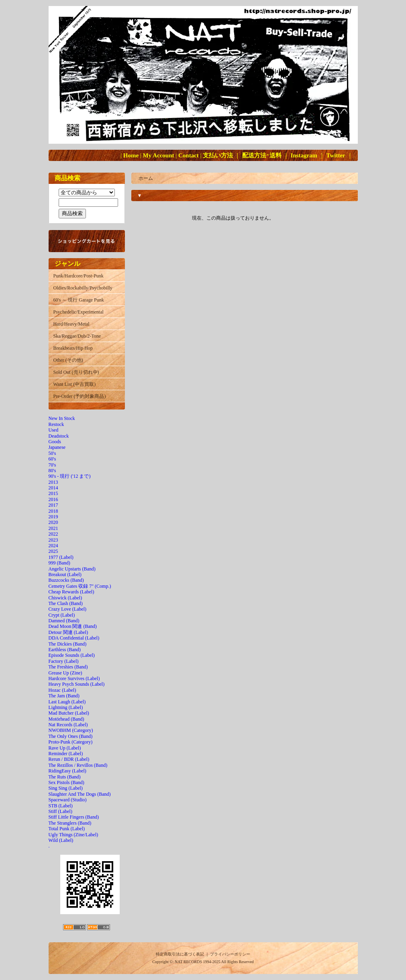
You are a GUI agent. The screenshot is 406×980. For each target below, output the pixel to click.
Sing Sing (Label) (66, 788)
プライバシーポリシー (230, 954)
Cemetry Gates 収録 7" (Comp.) (80, 586)
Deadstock (59, 436)
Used (54, 430)
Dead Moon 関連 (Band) (73, 626)
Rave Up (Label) (65, 748)
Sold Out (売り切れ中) (76, 372)
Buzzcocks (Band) (66, 580)
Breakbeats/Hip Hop (73, 348)
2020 (53, 522)
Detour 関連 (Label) (68, 632)
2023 (53, 540)
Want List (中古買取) (75, 384)
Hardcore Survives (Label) (74, 678)
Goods (55, 442)
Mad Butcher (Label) (69, 713)
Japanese (57, 447)
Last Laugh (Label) (67, 702)
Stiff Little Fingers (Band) (74, 817)
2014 (53, 488)
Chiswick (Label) (65, 598)
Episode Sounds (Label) (72, 655)
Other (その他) (68, 360)
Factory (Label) (64, 661)
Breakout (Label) (65, 575)
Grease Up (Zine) (65, 673)
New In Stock (62, 418)
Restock (56, 424)
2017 (53, 505)
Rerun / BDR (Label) (69, 759)
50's (52, 453)
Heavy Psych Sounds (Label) (77, 684)
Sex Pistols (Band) (66, 782)
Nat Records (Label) (68, 725)
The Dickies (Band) (68, 644)
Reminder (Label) (66, 754)
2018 (53, 511)
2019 (53, 517)
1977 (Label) (61, 557)
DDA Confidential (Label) (74, 638)
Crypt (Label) (62, 615)
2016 (53, 499)
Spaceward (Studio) (68, 800)
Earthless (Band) (65, 650)
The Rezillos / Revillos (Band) (78, 765)
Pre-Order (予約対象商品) (80, 396)
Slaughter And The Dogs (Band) (80, 794)
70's (52, 465)
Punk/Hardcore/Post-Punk (79, 276)
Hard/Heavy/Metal (71, 324)
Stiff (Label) (60, 811)
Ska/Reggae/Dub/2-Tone (77, 336)
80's (52, 471)
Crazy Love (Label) (68, 609)
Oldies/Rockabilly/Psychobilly (83, 288)
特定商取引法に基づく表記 (180, 954)
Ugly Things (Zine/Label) (73, 835)
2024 (53, 546)
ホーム (146, 178)
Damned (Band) (64, 621)
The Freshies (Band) (68, 667)
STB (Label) (61, 806)
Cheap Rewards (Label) (71, 592)
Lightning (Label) (66, 707)
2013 (53, 482)
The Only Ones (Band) (71, 736)
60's (52, 459)
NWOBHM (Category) (71, 730)
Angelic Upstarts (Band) (72, 569)
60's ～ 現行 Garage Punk (79, 300)
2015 (53, 493)
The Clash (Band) (66, 603)
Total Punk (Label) (67, 829)
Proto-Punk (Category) (71, 742)
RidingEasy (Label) (67, 771)
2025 (53, 551)
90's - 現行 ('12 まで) (70, 476)
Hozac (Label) (62, 690)
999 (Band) (59, 563)
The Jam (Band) (64, 696)
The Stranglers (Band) (70, 823)
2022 (53, 534)
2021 (53, 528)
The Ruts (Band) (65, 777)
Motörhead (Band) (66, 719)
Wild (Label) (61, 840)
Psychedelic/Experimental (79, 312)
